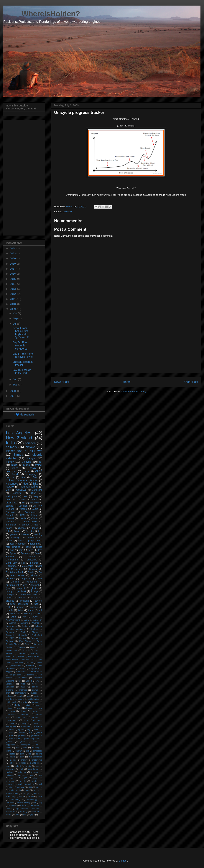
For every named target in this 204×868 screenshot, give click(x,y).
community (26, 714)
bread (9, 705)
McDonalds (27, 566)
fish (8, 531)
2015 (13, 279)
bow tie (24, 702)
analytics (23, 690)
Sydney (25, 525)
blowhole (10, 699)
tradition (13, 805)
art (41, 462)
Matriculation (12, 659)
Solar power (31, 522)
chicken (9, 708)
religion (9, 775)
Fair (23, 563)
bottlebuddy (11, 702)
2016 (13, 274)
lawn (22, 754)
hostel (9, 748)
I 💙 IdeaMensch (24, 415)
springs (26, 793)
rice (32, 775)
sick (41, 784)
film (23, 503)
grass (23, 742)
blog (36, 496)
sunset (31, 796)
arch (8, 693)
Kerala (9, 653)
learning (38, 534)
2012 (13, 294)
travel (31, 550)
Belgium (39, 626)
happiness (11, 745)
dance (35, 528)
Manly (21, 656)
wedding (28, 614)
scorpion (10, 781)
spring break (12, 793)
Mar (16, 385)
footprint (21, 588)
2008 (13, 391)
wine (13, 617)
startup (10, 506)
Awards (36, 623)
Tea (40, 572)
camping (31, 474)
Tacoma (31, 675)
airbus (35, 687)
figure (20, 730)
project (38, 465)
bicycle (30, 447)
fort (30, 732)
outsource (32, 538)
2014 (13, 284)
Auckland (26, 553)
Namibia (19, 662)
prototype (10, 769)
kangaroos (37, 751)
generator (22, 735)
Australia (10, 512)
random (22, 544)
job (28, 751)
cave (35, 500)
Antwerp (24, 623)
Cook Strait (37, 635)
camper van (26, 579)
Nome (30, 662)
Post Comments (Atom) (133, 392)
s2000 (24, 778)
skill (30, 787)
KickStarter (12, 566)
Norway (33, 569)
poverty (38, 601)
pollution (24, 601)
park (8, 766)
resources (21, 775)
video (15, 468)
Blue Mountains (18, 629)
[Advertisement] (126, 347)
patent (18, 766)
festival (35, 585)
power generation (19, 604)
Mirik (40, 566)
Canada (31, 557)
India (10, 443)
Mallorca (10, 656)
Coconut (10, 635)
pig (37, 766)
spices (36, 790)
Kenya (31, 458)
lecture (10, 487)
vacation (23, 506)
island (9, 751)
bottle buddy (33, 699)
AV (24, 617)
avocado (35, 693)
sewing (35, 781)
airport (34, 575)
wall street (11, 812)
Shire (22, 669)
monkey (15, 538)
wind (40, 614)
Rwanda (30, 665)
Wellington (11, 496)
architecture (20, 693)
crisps (35, 717)
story (36, 793)
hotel (25, 748)
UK (20, 681)
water (26, 471)
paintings (35, 763)
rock (8, 607)
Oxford (35, 518)
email (12, 730)
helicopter (25, 745)
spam (27, 790)
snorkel (39, 787)
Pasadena (11, 522)
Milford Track (29, 659)
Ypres (35, 684)
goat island (15, 739)
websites (21, 490)
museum (34, 503)
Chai (23, 632)
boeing (21, 699)
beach (9, 528)
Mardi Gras (33, 656)
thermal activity (23, 802)
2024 (13, 248)
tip (41, 802)
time (21, 550)
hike (36, 484)
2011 (13, 299)
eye (25, 585)
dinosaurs (38, 720)
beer (25, 496)
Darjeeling (37, 490)
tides (21, 610)
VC (37, 681)
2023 (13, 253)
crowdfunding (12, 720)
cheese (22, 528)
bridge (18, 705)
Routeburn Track (15, 572)
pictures (10, 601)
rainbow (10, 772)
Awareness (30, 512)
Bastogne (26, 626)
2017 (13, 269)
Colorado (23, 635)
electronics (11, 503)
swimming (15, 799)
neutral (22, 598)
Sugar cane (16, 675)
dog (25, 484)
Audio (35, 509)
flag (28, 730)
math (22, 757)
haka (35, 742)
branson (35, 702)
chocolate (30, 708)
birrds (36, 696)
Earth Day (11, 563)
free (40, 531)
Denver (23, 638)
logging (39, 754)
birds (14, 465)
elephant (38, 726)
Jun (15, 379)
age (36, 525)
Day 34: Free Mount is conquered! (20, 345)
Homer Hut (11, 650)
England (35, 638)
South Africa (37, 672)
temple (9, 610)
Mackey (34, 653)
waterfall (14, 614)
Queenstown (15, 665)
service (20, 607)
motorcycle (37, 760)
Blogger (123, 861)
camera (22, 500)
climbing (15, 582)
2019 (13, 264)
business (11, 579)
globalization (37, 735)
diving (24, 723)
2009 (13, 309)
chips (19, 708)
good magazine (32, 739)
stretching (10, 796)
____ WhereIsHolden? (42, 14)
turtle (31, 610)
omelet (22, 763)
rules (40, 775)
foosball (21, 732)
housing (35, 748)
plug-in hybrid (35, 541)
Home (127, 382)
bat (28, 696)
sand (28, 547)
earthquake (11, 726)
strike (21, 796)
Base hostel (11, 626)
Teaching (17, 493)
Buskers (10, 557)
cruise (26, 720)
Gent (27, 644)
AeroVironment (13, 620)
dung (35, 723)
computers (32, 582)
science (30, 443)
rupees (13, 778)
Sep (16, 318)
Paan (40, 662)
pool (12, 544)
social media (15, 790)
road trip (34, 544)
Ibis (37, 650)
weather (35, 812)
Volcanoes (12, 484)
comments (11, 714)
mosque (10, 595)
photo (28, 766)
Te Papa (23, 678)
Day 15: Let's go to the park (22, 372)
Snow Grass (21, 672)
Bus (37, 553)
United (29, 681)
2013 (13, 289)
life (30, 754)
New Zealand (19, 438)
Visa (23, 684)
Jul (15, 324)
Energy (32, 468)
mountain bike (29, 595)
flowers (18, 531)
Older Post (191, 382)
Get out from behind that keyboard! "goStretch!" (21, 333)
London (21, 653)
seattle (23, 781)
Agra (27, 620)
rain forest (33, 769)
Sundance (11, 525)
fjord (8, 588)
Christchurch (13, 560)
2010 (13, 304)
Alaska (23, 509)
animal (35, 690)
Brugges (10, 632)
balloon (9, 696)
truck (8, 809)
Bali (35, 477)
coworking (21, 717)
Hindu (34, 515)
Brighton (34, 629)
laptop (12, 754)
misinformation (36, 757)
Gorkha (21, 647)
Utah (34, 493)
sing (11, 787)
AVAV (35, 617)
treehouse (34, 805)
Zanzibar (10, 687)
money (24, 760)
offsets (34, 598)
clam (40, 708)
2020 (13, 258)
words (9, 815)
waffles (36, 809)
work (17, 815)
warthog (24, 812)
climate (23, 711)
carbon (10, 477)
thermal (9, 802)
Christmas (32, 560)
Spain (31, 572)
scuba (39, 547)
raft (22, 769)
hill (37, 745)
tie (35, 802)
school (35, 778)
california (11, 471)
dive (13, 723)
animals (11, 447)
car (38, 705)
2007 (13, 396)
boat (8, 500)
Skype (9, 672)
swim (40, 796)
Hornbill (26, 650)
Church (10, 515)
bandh (20, 696)
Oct (15, 313)
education (25, 726)
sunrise (34, 607)
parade (10, 541)
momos (13, 760)
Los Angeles (19, 433)
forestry (30, 531)
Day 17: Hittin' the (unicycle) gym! (23, 355)
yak (25, 815)
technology (32, 799)
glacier (34, 588)
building (29, 705)
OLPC (39, 471)
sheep (9, 784)
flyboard (10, 732)
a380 (23, 687)
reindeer (22, 772)
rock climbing (13, 547)
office (12, 763)
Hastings (34, 647)
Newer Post (62, 382)
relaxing (35, 772)
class (40, 579)
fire (23, 477)
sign (12, 550)
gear (11, 735)
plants (21, 541)
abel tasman (18, 575)
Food (15, 474)
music (9, 598)
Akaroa (13, 623)
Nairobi (22, 518)
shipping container (25, 784)
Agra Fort (38, 620)
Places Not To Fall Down (24, 451)
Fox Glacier (25, 641)
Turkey (10, 462)
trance (23, 805)
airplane (10, 690)
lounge (35, 591)
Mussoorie (17, 569)
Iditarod (10, 518)
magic (12, 757)
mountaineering (29, 487)
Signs (26, 465)
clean (12, 711)
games (13, 534)
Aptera (13, 553)
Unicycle (67, 212)
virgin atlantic (21, 809)
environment (12, 585)
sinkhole (21, 787)
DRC (12, 638)
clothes (35, 711)
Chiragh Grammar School (22, 480)
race (36, 604)
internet (25, 534)
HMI (22, 515)
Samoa (18, 455)
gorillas (9, 742)
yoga (32, 815)
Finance (34, 563)
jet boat (22, 591)
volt (40, 610)
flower (36, 730)
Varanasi (10, 684)
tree (40, 550)
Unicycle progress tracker (23, 363)
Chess (35, 632)
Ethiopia (10, 641)
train (8, 490)
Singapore (34, 669)
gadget (39, 732)
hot (17, 748)
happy (9, 591)
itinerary (19, 751)
